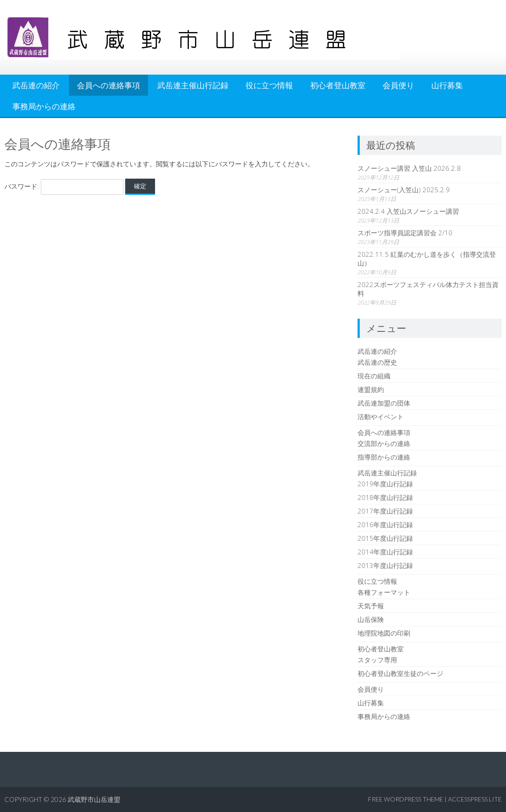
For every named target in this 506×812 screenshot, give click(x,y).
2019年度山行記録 (385, 484)
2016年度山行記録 (385, 525)
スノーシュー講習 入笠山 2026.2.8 (409, 168)
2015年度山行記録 (385, 538)
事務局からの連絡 (44, 106)
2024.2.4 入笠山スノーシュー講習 (408, 211)
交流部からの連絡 (384, 443)
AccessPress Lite (475, 799)
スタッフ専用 (377, 660)
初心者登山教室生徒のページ (400, 673)
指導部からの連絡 (384, 457)
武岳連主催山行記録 (193, 85)
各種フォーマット (384, 592)
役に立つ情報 (269, 85)
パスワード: (64, 186)
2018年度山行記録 (385, 497)
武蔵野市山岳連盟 (94, 799)
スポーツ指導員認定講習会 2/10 (405, 233)
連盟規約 (371, 389)
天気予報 (371, 606)
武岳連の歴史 (377, 362)
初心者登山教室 (338, 85)
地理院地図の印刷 (384, 633)
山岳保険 (371, 619)
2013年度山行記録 (385, 565)
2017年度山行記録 (385, 511)
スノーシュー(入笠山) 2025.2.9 (404, 190)
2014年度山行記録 (385, 552)
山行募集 (447, 85)
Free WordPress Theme (406, 799)
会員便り (398, 85)
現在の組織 (374, 376)
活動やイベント (381, 417)
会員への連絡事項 (108, 85)
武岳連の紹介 (36, 85)
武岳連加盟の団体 (384, 403)
